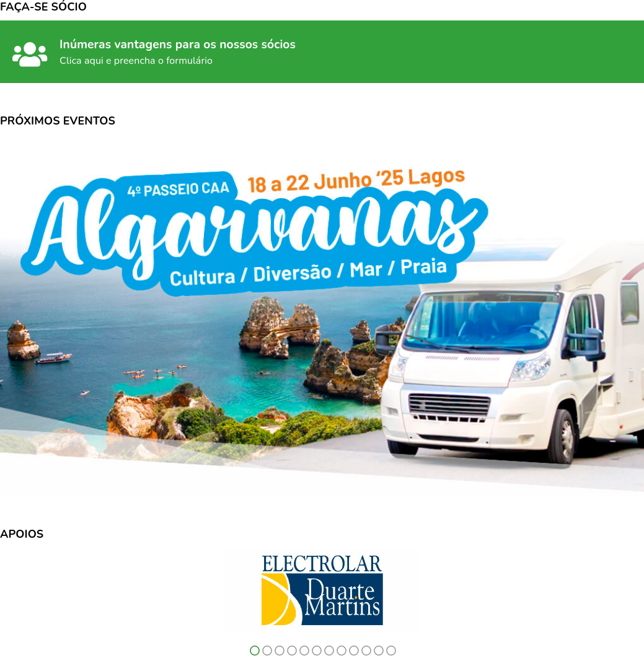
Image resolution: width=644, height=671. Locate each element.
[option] (322, 590)
